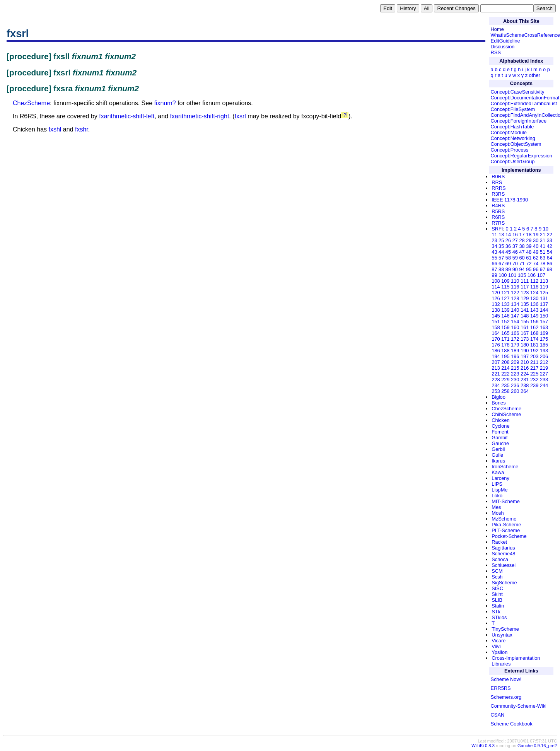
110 (515, 281)
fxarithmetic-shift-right (199, 116)
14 (508, 235)
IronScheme (505, 467)
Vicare (499, 641)
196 (515, 356)
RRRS (499, 188)
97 (543, 269)
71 (522, 264)
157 (544, 322)
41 (543, 246)
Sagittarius (503, 548)
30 (536, 240)
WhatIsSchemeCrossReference (525, 35)
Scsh (497, 577)
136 (534, 304)
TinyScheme (505, 629)
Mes (496, 507)
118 (534, 287)
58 (508, 258)
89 (508, 269)
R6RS (498, 217)
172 (515, 339)
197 (525, 356)
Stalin (498, 606)
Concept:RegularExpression (522, 156)
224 (525, 374)
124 (534, 293)
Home (497, 29)
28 (522, 240)
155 (525, 322)
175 (544, 339)
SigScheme (504, 583)
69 (508, 264)
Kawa (498, 472)
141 (525, 310)
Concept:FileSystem (513, 109)
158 (496, 327)
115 (505, 287)
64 (550, 258)
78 (543, 264)
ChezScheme (31, 103)
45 (508, 252)
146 (505, 316)
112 (534, 281)
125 (544, 293)
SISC (497, 588)
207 (496, 362)
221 (496, 374)
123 (525, 293)
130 (534, 298)
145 (496, 316)
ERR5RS (501, 688)
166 (515, 333)
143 (534, 310)
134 (515, 304)
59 (515, 258)
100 (503, 275)
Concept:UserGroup (513, 161)
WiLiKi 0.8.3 (483, 746)
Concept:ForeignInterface (519, 121)
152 (505, 322)
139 (505, 310)
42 (550, 246)
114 (496, 287)
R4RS (498, 206)
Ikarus (498, 461)
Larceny (500, 478)
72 (529, 264)
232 (534, 380)
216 (525, 368)
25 (501, 240)
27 (515, 240)
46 (515, 252)
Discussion (503, 47)
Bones (499, 403)
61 (529, 258)
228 (496, 380)
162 (534, 327)
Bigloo (499, 397)
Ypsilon (499, 652)
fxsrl (240, 116)
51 (543, 252)
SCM (497, 571)
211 (534, 362)
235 (505, 385)
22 (550, 235)
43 (494, 252)
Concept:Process (510, 150)
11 (494, 235)
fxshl (55, 129)
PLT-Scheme (506, 530)
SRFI (497, 229)
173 (525, 339)
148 (525, 316)
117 (525, 287)
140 (515, 310)
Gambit (499, 438)
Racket (499, 542)
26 (508, 240)
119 (544, 287)
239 (534, 385)
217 (534, 368)
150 (544, 316)
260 (515, 391)
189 (515, 351)
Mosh (498, 513)
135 (525, 304)
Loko (497, 496)
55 (494, 258)
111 (525, 281)
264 (525, 391)
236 (515, 385)
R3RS (498, 194)
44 (501, 252)
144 (544, 310)
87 (494, 269)
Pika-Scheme (506, 525)
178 (505, 345)
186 (496, 351)
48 (529, 252)
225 (534, 374)
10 (546, 229)
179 (515, 345)
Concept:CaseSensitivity (518, 92)
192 (534, 351)
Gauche (500, 443)
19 (536, 235)
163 (544, 327)
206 (544, 356)
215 (515, 368)
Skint (497, 594)
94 (522, 269)
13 (501, 235)
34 (494, 246)
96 (536, 269)
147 (515, 316)
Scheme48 (503, 554)
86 (550, 264)
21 (543, 235)
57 (501, 258)
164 (496, 333)
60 (522, 258)
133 (505, 304)
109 (505, 281)
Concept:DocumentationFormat (525, 98)
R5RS (498, 211)
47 (522, 252)
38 (522, 246)
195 (505, 356)
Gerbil (498, 449)
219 (544, 368)
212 (544, 362)
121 (505, 293)
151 (496, 322)
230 (515, 380)
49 (536, 252)
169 (544, 333)
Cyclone (500, 426)
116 (515, 287)
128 (515, 298)
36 (508, 246)
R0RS (498, 177)
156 (534, 322)
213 (496, 368)
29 (529, 240)
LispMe (499, 490)
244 (544, 385)
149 (534, 316)
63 (543, 258)
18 (529, 235)
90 (515, 269)
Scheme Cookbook (512, 724)
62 (536, 258)
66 (494, 264)
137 (544, 304)
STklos (499, 617)
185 (544, 345)
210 (525, 362)
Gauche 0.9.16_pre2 (537, 746)
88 (501, 269)
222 (505, 374)
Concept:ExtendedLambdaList (524, 103)
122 (515, 293)
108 (496, 281)
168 (534, 333)
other (535, 75)
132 (496, 304)
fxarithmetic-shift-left (127, 116)
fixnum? (165, 103)
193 (544, 351)
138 (496, 310)
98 (550, 269)
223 (515, 374)
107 (541, 275)
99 (494, 275)
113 (544, 281)
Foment (500, 432)
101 (512, 275)
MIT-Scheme (506, 501)
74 (536, 264)
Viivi (496, 646)
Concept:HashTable (512, 127)
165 (505, 333)
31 (543, 240)
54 (550, 252)
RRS (497, 182)
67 (501, 264)
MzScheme (504, 519)
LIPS (497, 484)
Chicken (500, 420)
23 (494, 240)
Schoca (500, 559)
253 (496, 391)
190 (525, 351)
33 (550, 240)
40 (536, 246)
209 (515, 362)
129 (525, 298)
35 (501, 246)
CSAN (498, 715)
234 (496, 385)
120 (496, 293)
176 (496, 345)
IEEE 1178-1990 (510, 200)
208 (505, 362)
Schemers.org (506, 697)
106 (532, 275)
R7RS (498, 223)
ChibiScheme (506, 414)
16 (515, 235)
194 (496, 356)
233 (544, 380)
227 (544, 374)
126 (496, 298)
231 (525, 380)
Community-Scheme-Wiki (519, 706)
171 (505, 339)
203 (534, 356)
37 (515, 246)
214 (505, 368)
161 (525, 327)
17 (522, 235)
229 (505, 380)
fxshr (82, 129)
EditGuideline (505, 41)
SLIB (497, 600)
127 (505, 298)
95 (529, 269)
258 (505, 391)
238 (525, 385)
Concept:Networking (513, 138)
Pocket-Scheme (509, 536)
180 (525, 345)
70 (515, 264)
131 (544, 298)
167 (525, 333)
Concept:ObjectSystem (516, 144)
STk (496, 612)
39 (529, 246)
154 (515, 322)
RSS (496, 52)
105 (522, 275)
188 (505, 351)
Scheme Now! (506, 679)
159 (505, 327)
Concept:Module (509, 132)
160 (515, 327)
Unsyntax (502, 635)
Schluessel (504, 565)
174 (534, 339)
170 (496, 339)
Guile (497, 455)
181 (534, 345)
